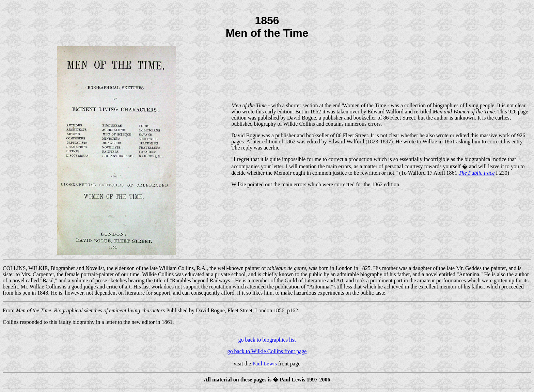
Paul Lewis (265, 364)
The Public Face (477, 173)
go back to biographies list (267, 340)
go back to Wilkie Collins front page (267, 351)
